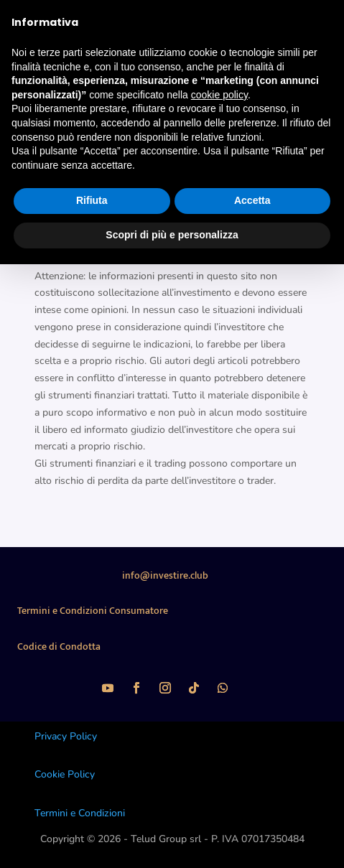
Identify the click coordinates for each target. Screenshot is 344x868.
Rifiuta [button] (92, 200)
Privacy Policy (66, 736)
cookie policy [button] (219, 95)
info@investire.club (165, 575)
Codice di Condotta (59, 647)
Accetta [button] (252, 200)
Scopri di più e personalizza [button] (172, 235)
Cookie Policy (65, 774)
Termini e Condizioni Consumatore (93, 611)
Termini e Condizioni (80, 813)
